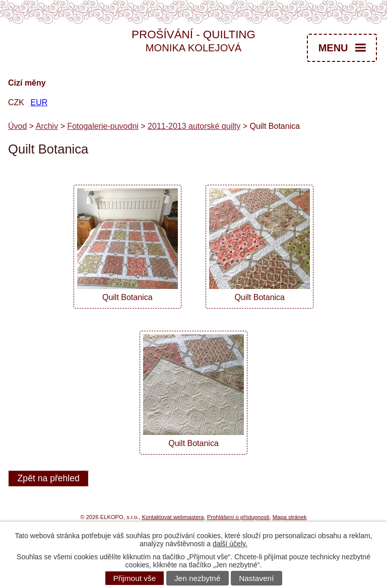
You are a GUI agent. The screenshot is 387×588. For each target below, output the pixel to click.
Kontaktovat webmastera (173, 517)
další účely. (230, 544)
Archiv (47, 126)
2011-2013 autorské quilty (194, 126)
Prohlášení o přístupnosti (238, 517)
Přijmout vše (135, 578)
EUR (39, 102)
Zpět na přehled (49, 479)
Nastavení (256, 578)
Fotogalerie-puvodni (103, 126)
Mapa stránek (290, 517)
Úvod (17, 126)
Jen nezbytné (198, 578)
